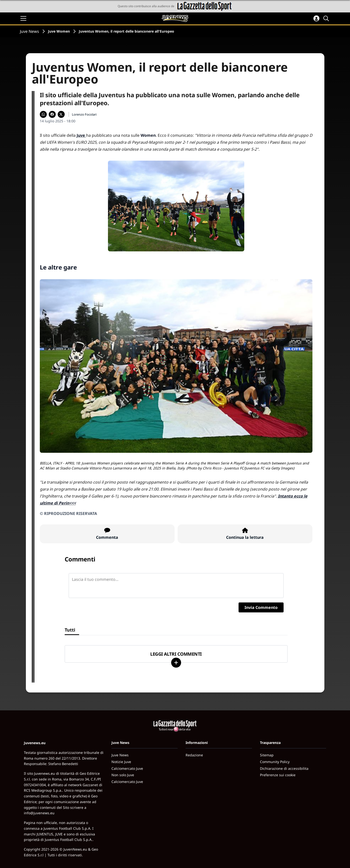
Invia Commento (261, 607)
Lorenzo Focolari (84, 114)
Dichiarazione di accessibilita (284, 768)
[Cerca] (327, 18)
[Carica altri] (176, 663)
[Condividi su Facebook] (52, 114)
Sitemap (267, 755)
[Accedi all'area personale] (316, 18)
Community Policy (275, 762)
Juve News (29, 31)
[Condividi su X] (61, 114)
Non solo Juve (123, 775)
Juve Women (59, 31)
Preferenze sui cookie (278, 775)
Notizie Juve (121, 762)
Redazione (194, 755)
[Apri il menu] (23, 18)
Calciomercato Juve (127, 768)
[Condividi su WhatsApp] (43, 114)
